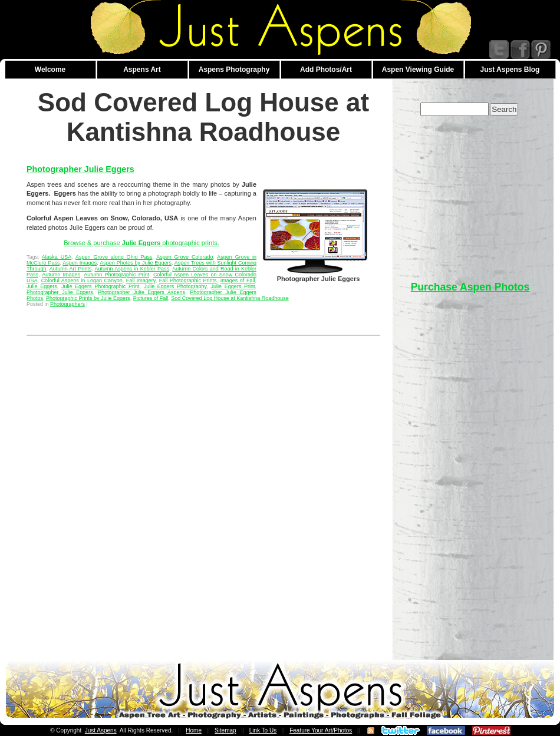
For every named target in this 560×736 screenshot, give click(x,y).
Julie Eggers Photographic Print (101, 286)
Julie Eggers (42, 286)
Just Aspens (101, 730)
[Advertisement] (470, 193)
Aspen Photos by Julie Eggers (136, 263)
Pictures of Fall (151, 298)
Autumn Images (61, 275)
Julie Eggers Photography (175, 286)
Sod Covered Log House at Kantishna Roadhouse (230, 298)
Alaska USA (57, 257)
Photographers (67, 304)
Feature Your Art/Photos (321, 730)
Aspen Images (80, 263)
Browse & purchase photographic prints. (141, 243)
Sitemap (225, 730)
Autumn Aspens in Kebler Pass (132, 269)
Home (194, 730)
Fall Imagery (141, 280)
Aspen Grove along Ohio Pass (114, 257)
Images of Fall (238, 280)
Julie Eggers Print (233, 286)
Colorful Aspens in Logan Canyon (82, 280)
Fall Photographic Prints (188, 280)
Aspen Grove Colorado (185, 257)
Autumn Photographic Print (116, 275)
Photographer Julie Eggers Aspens (141, 292)
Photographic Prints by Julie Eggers (88, 298)
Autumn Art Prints (71, 269)
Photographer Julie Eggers (80, 169)
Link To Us (263, 730)
